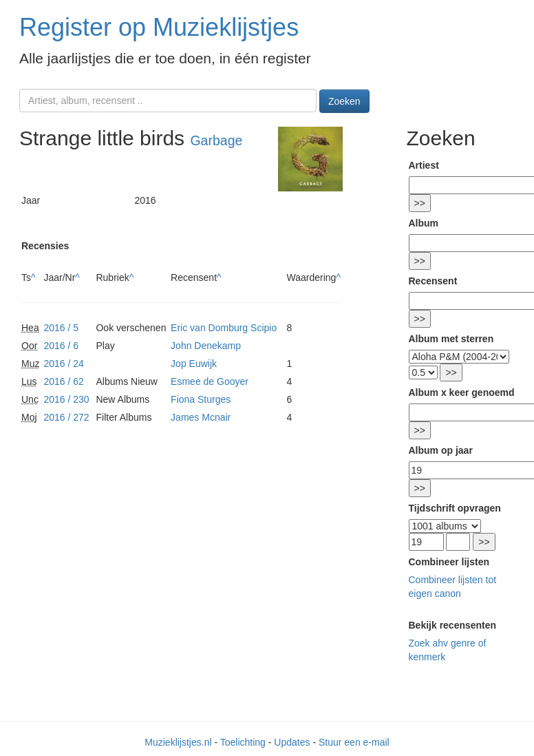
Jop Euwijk (194, 364)
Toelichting (243, 742)
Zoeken (344, 101)
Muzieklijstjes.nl (178, 742)
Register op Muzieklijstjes (159, 27)
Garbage (216, 140)
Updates (292, 742)
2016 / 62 (63, 381)
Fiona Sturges (201, 399)
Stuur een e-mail (354, 742)
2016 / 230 (66, 399)
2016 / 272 (66, 417)
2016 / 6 (61, 346)
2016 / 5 (61, 328)
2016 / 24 (63, 364)
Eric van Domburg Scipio (224, 328)
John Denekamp (206, 346)
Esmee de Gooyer (210, 381)
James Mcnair (201, 417)
